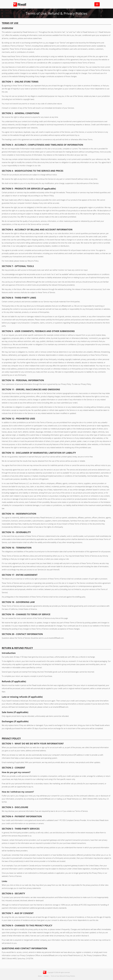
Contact (46, 976)
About (40, 976)
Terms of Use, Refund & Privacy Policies (63, 976)
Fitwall (22, 4)
